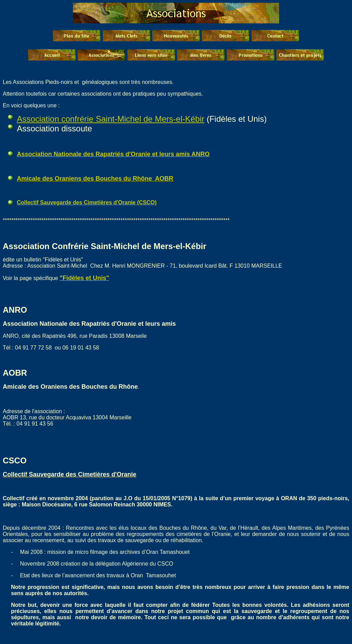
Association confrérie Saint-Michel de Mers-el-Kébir (111, 119)
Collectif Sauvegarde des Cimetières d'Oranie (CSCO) (87, 202)
